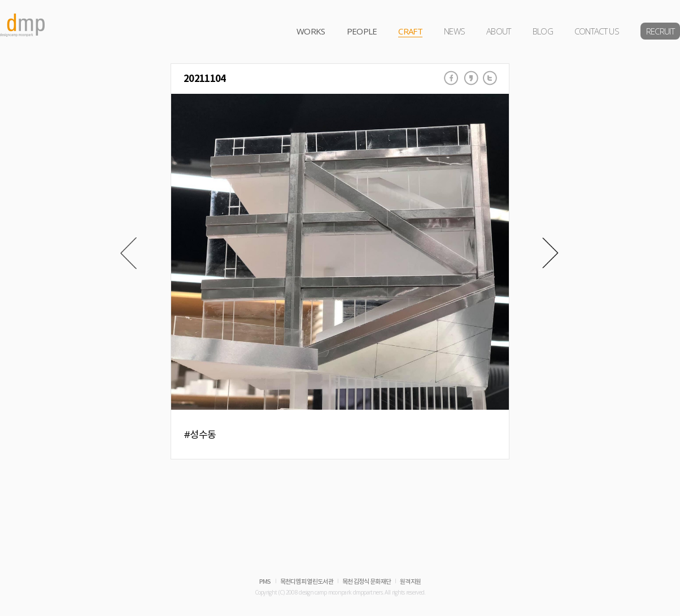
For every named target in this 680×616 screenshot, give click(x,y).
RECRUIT (660, 31)
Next (550, 253)
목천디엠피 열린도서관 (307, 582)
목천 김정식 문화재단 (367, 582)
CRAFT (410, 31)
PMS (265, 582)
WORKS (311, 31)
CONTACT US (597, 31)
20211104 (204, 79)
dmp (23, 25)
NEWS (454, 31)
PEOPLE (362, 31)
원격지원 (410, 582)
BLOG (543, 31)
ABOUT (499, 31)
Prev (128, 253)
